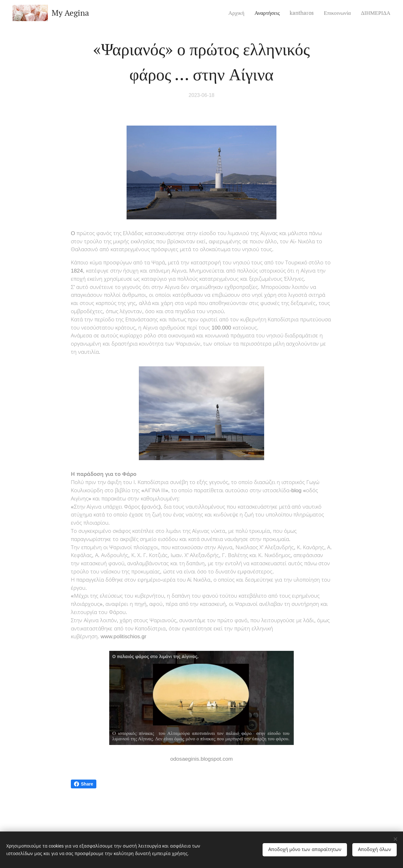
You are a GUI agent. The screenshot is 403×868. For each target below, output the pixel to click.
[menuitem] (238, 13)
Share (84, 784)
